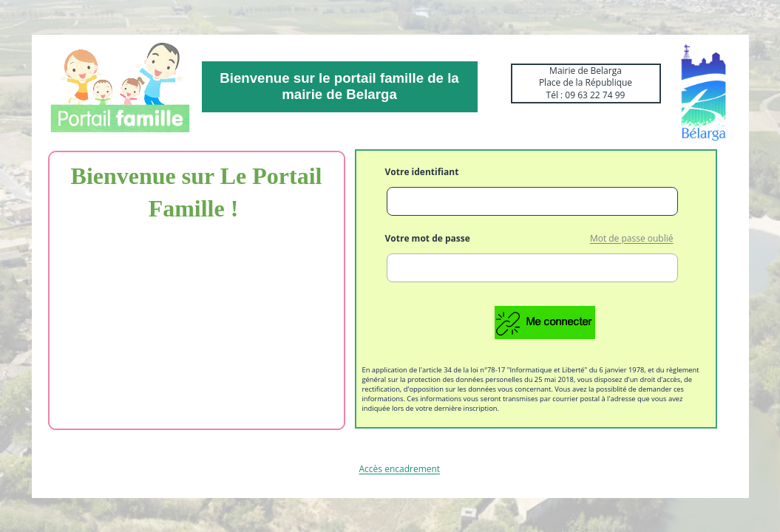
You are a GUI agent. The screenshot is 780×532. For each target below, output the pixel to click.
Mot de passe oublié (632, 239)
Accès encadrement (400, 470)
